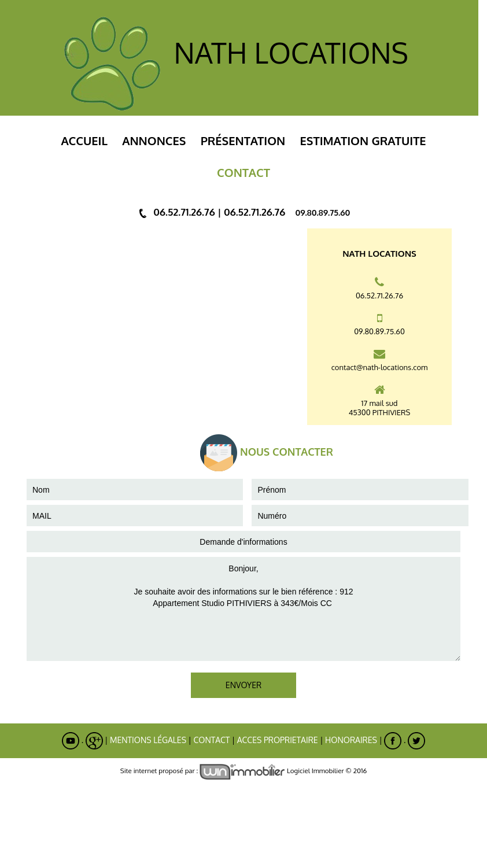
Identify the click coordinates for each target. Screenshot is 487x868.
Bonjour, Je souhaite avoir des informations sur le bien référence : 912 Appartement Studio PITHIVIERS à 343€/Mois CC (244, 609)
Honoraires (351, 740)
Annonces (154, 141)
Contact (211, 740)
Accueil (84, 141)
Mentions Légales (148, 740)
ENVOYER (244, 685)
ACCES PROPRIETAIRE (278, 740)
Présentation (243, 141)
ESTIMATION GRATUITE (363, 141)
